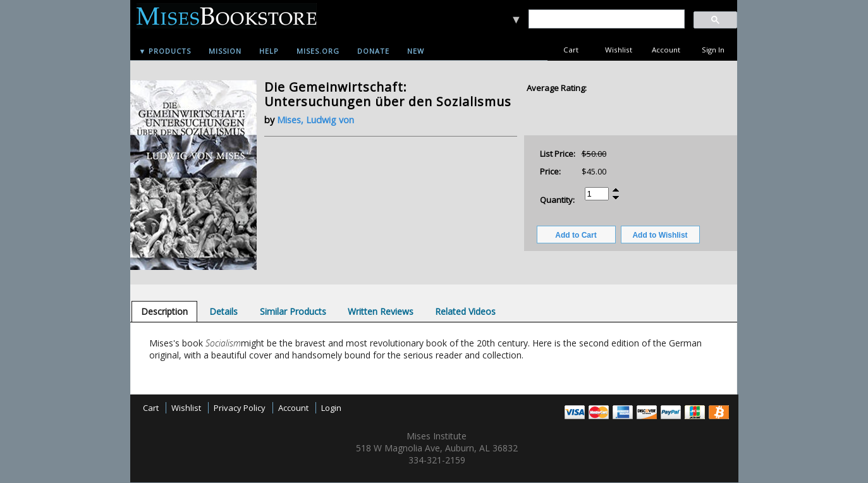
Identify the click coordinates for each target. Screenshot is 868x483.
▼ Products (165, 51)
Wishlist (619, 50)
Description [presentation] (164, 311)
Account (666, 50)
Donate (373, 51)
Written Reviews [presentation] (381, 311)
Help (269, 51)
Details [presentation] (223, 311)
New (416, 51)
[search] (606, 19)
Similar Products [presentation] (293, 311)
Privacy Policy (240, 408)
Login (331, 408)
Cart (571, 50)
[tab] (164, 311)
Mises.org (318, 51)
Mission (225, 51)
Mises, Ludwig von (315, 120)
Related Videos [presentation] (465, 311)
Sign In (713, 50)
